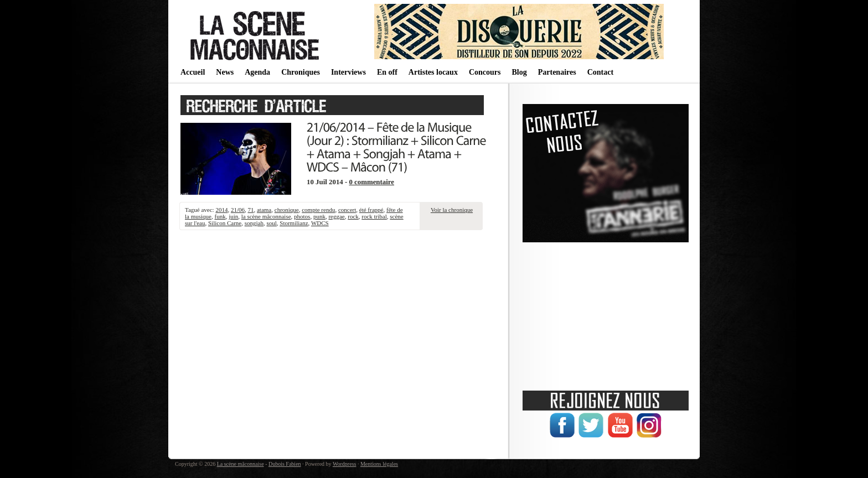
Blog (519, 72)
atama (264, 210)
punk (319, 216)
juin (233, 216)
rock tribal (374, 216)
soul (271, 223)
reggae (336, 216)
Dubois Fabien (285, 464)
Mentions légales (379, 464)
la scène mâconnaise (266, 216)
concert (347, 210)
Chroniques (301, 72)
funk (220, 216)
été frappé (371, 210)
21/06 (238, 210)
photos (302, 216)
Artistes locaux (433, 72)
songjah (254, 223)
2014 (221, 210)
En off (387, 72)
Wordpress (345, 464)
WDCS (320, 223)
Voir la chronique (452, 210)
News (225, 72)
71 (250, 210)
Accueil (193, 72)
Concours (485, 72)
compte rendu (318, 210)
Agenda (257, 72)
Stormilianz (294, 223)
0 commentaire (371, 182)
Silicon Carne (225, 223)
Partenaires (557, 72)
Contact (600, 72)
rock (353, 216)
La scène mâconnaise (241, 464)
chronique (287, 210)
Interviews (348, 72)
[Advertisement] (606, 313)
